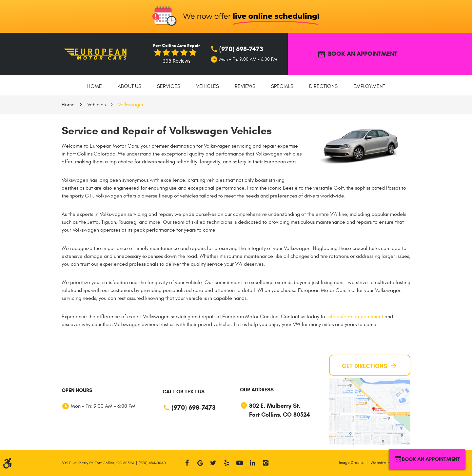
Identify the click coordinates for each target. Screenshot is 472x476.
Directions (323, 86)
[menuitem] (95, 85)
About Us (129, 86)
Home (95, 86)
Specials (282, 86)
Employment (369, 86)
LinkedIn (253, 463)
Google (200, 463)
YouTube (240, 463)
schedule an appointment (355, 317)
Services (169, 86)
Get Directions (370, 366)
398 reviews (177, 61)
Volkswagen (131, 105)
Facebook (187, 463)
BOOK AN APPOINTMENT (357, 54)
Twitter (213, 463)
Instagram (266, 463)
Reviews (245, 86)
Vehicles (207, 86)
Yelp (226, 463)
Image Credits (351, 463)
